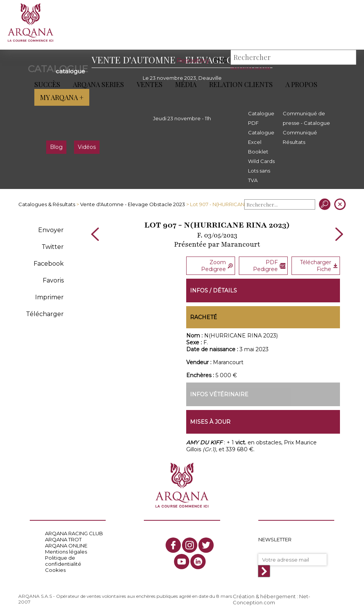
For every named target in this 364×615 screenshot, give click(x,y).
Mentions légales (66, 552)
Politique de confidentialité (63, 561)
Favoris (53, 280)
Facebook (49, 264)
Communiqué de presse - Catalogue (306, 118)
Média (186, 84)
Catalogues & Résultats (47, 204)
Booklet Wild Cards (261, 156)
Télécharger (45, 314)
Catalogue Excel (261, 137)
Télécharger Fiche (319, 266)
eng (220, 61)
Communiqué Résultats (300, 137)
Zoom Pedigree (217, 266)
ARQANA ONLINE (66, 546)
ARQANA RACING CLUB (74, 533)
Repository (193, 61)
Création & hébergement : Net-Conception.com (271, 599)
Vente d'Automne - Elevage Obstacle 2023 (133, 204)
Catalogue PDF (261, 118)
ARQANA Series (98, 84)
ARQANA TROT (63, 539)
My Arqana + (62, 97)
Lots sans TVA (259, 175)
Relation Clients (241, 84)
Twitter (53, 247)
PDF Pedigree (269, 266)
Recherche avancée (250, 68)
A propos (301, 84)
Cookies (55, 570)
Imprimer (49, 297)
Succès (47, 84)
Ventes (150, 84)
